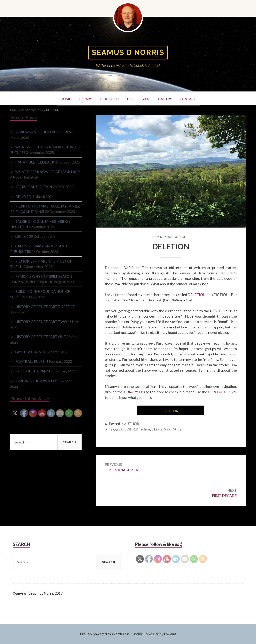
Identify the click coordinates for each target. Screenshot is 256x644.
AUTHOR (131, 423)
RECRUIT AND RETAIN (34, 187)
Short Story (173, 429)
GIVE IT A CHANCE (31, 356)
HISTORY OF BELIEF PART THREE (43, 311)
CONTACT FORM (222, 392)
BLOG (148, 98)
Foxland (170, 634)
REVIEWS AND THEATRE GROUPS (43, 132)
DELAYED (23, 196)
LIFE (130, 98)
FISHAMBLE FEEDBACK (35, 162)
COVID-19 (130, 429)
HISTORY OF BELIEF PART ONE (41, 341)
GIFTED (22, 241)
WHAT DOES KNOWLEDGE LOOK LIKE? (48, 172)
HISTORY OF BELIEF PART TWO (42, 326)
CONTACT (194, 98)
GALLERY (169, 98)
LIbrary (157, 429)
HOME (59, 98)
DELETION (197, 294)
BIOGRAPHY (107, 98)
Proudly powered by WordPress (105, 634)
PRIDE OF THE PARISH (34, 375)
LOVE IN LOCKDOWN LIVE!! (38, 385)
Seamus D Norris (128, 53)
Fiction (145, 429)
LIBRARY (81, 98)
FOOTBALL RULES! (31, 365)
